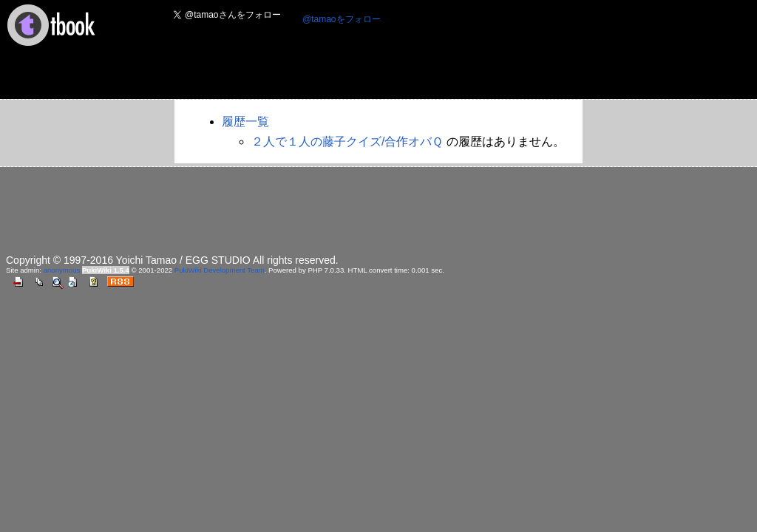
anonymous (62, 270)
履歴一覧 (245, 122)
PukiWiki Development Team (220, 270)
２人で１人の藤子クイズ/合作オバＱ (347, 141)
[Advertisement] (432, 64)
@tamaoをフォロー (342, 19)
